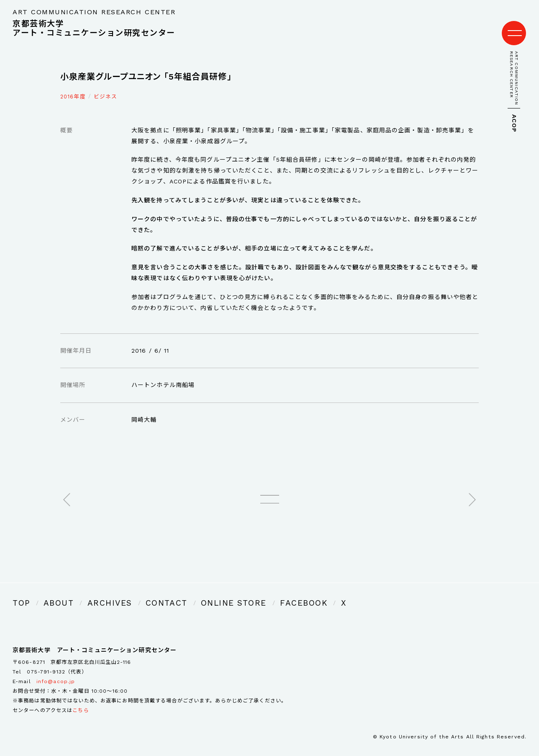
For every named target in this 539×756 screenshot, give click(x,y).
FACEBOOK (246, 593)
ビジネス (105, 88)
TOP (19, 593)
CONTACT (137, 593)
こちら (81, 698)
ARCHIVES (91, 593)
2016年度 (73, 88)
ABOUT (51, 593)
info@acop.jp (56, 669)
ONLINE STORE (190, 593)
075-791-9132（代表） (57, 660)
